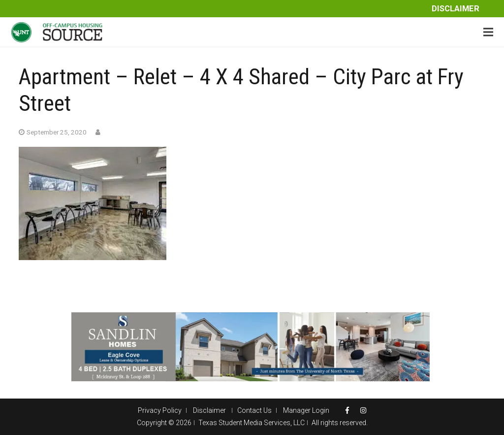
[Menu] (488, 32)
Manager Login (306, 410)
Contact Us (254, 410)
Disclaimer (456, 9)
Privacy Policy (160, 410)
